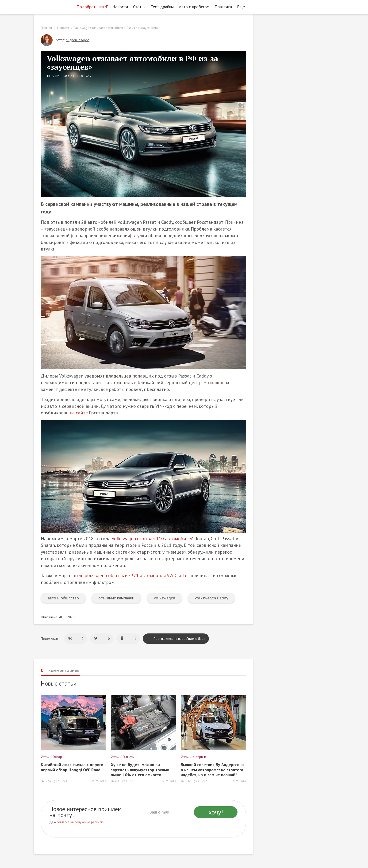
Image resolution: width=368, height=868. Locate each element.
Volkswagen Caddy (211, 598)
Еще (242, 7)
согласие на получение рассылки (80, 822)
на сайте (79, 413)
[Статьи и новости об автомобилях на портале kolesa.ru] (53, 6)
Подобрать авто (92, 7)
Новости (120, 7)
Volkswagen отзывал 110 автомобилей (153, 539)
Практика (223, 7)
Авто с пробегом (194, 7)
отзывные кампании (116, 598)
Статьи (139, 7)
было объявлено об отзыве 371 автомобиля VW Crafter (131, 575)
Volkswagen (164, 598)
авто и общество (63, 598)
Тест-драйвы (162, 7)
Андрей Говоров (78, 40)
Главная (46, 28)
